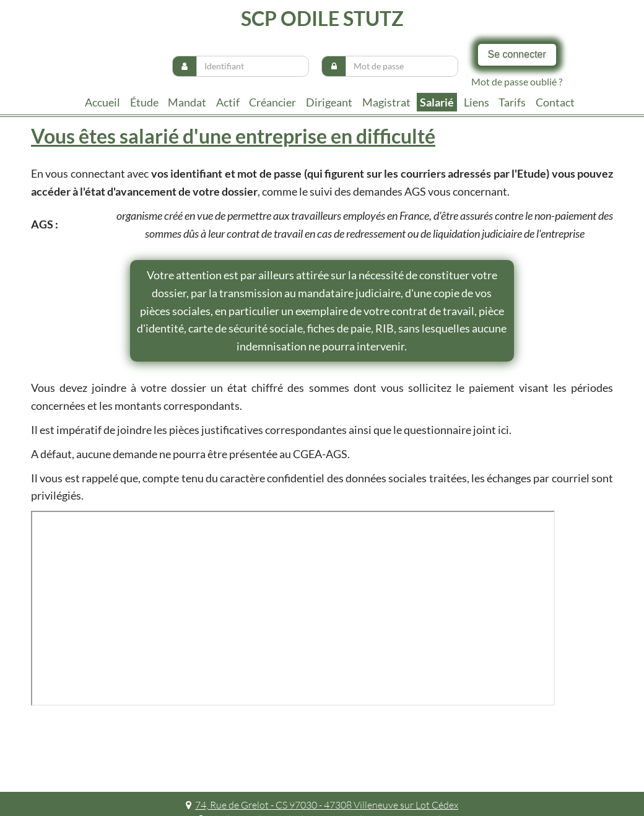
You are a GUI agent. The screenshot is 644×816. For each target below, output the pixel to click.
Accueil (102, 102)
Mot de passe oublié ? (517, 81)
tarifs (512, 102)
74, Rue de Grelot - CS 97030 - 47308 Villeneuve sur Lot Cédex (322, 805)
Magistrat (386, 102)
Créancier (272, 102)
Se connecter (517, 54)
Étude (144, 102)
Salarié (437, 102)
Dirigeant (329, 102)
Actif (228, 102)
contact (555, 102)
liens (476, 102)
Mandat (187, 102)
